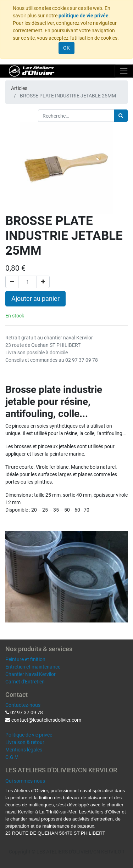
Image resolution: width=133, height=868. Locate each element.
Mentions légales (24, 750)
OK (66, 48)
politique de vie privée (84, 16)
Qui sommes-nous (25, 781)
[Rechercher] (121, 116)
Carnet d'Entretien (25, 682)
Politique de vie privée (29, 735)
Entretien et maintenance (33, 667)
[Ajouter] (43, 282)
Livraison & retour (25, 742)
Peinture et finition (25, 659)
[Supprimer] (12, 282)
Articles (19, 88)
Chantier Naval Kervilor (31, 674)
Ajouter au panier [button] (35, 299)
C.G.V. (12, 757)
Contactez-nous (23, 705)
